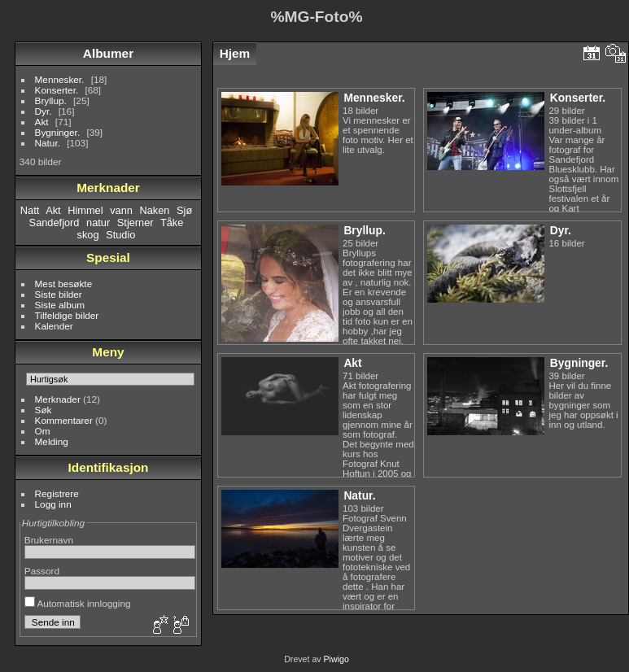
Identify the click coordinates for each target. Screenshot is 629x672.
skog (88, 235)
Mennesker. (60, 79)
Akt (42, 122)
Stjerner (135, 223)
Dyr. (44, 111)
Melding (52, 441)
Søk (44, 410)
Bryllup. (51, 100)
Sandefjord (55, 223)
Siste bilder (59, 294)
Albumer (108, 53)
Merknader (58, 399)
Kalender (54, 326)
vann (121, 210)
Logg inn (53, 504)
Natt (30, 210)
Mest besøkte (64, 284)
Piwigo (336, 659)
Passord (42, 571)
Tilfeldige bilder (67, 315)
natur (98, 223)
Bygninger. (58, 132)
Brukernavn (49, 540)
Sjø (184, 210)
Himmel (85, 210)
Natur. (48, 143)
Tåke (172, 223)
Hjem (235, 53)
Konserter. (57, 90)
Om (43, 431)
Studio (120, 235)
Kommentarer (64, 420)
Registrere (57, 493)
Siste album (60, 305)
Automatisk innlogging (78, 603)
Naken (154, 210)
